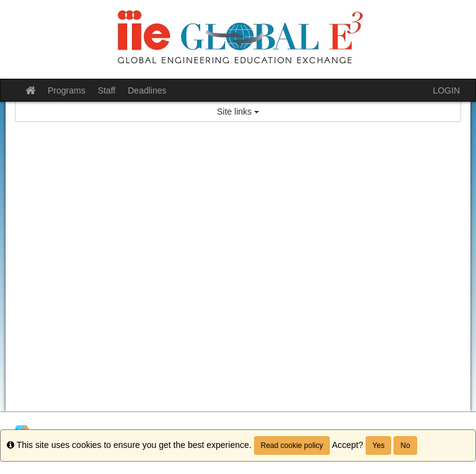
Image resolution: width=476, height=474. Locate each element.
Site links (238, 112)
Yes (379, 445)
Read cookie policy (292, 445)
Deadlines (147, 90)
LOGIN (446, 90)
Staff (107, 90)
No (405, 445)
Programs (67, 90)
